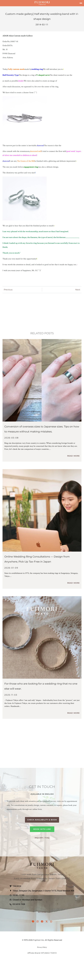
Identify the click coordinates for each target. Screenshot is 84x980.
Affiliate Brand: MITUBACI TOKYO (42, 953)
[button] (81, 3)
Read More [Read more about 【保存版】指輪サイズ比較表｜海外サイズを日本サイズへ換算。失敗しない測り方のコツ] (73, 456)
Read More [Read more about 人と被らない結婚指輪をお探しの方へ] (73, 713)
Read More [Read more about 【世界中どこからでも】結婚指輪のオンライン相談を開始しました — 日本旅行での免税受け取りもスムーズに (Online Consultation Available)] (73, 583)
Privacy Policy (42, 947)
